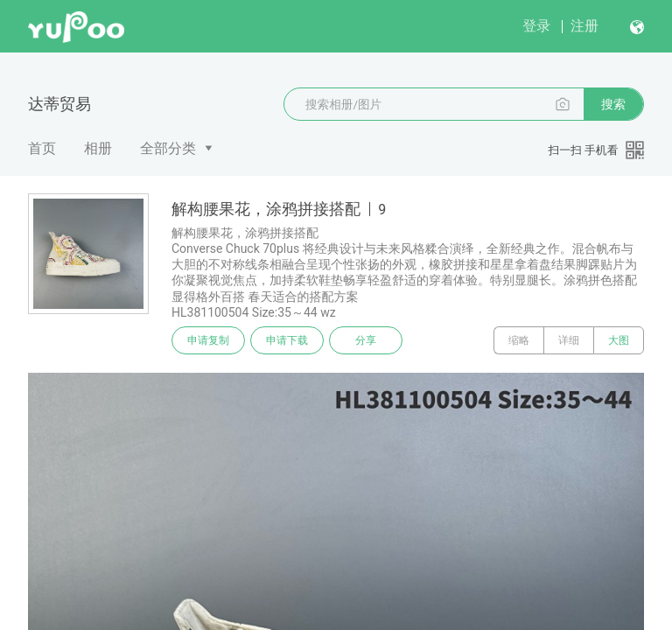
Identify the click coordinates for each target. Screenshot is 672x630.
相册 (98, 148)
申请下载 (287, 340)
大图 (619, 340)
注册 (584, 26)
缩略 (519, 340)
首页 (42, 148)
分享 (366, 340)
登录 (536, 26)
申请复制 (208, 340)
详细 (569, 340)
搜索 (613, 104)
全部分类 (168, 148)
